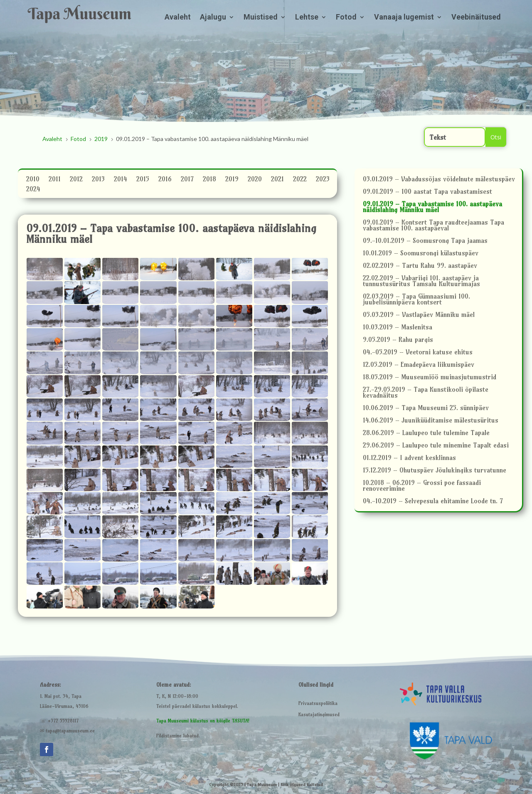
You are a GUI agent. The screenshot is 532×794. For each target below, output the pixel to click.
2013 (98, 180)
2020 (255, 180)
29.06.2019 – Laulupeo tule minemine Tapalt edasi (436, 446)
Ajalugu (213, 18)
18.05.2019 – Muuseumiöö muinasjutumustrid (430, 377)
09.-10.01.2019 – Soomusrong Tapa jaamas (425, 241)
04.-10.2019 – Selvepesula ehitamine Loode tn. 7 (433, 501)
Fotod (346, 18)
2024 (33, 190)
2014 (121, 180)
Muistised (261, 18)
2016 (165, 180)
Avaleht (178, 18)
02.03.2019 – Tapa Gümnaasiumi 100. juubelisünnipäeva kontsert (416, 300)
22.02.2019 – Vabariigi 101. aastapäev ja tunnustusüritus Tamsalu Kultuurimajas (421, 281)
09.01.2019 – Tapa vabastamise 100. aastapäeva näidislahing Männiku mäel (432, 207)
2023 (323, 180)
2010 (33, 180)
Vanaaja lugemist (404, 18)
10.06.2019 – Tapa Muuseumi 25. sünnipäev (426, 408)
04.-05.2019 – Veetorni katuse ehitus (418, 352)
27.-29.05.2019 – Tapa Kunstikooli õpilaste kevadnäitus (426, 393)
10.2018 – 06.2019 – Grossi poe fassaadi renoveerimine (422, 486)
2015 (143, 180)
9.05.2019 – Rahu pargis (398, 340)
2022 (300, 180)
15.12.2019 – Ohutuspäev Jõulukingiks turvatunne (435, 471)
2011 (55, 180)
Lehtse (307, 18)
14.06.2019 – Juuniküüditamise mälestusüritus (431, 421)
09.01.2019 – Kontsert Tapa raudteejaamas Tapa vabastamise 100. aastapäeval (433, 226)
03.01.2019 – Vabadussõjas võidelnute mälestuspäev (439, 179)
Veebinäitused (476, 18)
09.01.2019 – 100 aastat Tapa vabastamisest (427, 192)
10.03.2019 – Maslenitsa (398, 328)
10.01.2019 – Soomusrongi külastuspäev (421, 254)
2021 (277, 180)
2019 (232, 180)
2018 (209, 180)
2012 (76, 180)
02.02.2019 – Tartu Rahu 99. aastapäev (420, 266)
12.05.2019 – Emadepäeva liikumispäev (419, 365)
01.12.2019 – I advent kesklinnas (409, 458)
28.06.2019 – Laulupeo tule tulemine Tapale (426, 433)
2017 (187, 180)
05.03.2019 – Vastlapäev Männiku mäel (419, 315)
